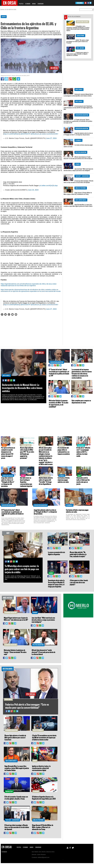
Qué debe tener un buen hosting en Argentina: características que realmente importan (26, 482)
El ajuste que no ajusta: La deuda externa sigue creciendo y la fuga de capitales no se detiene (77, 54)
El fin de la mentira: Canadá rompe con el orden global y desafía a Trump (16, 798)
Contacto (4, 852)
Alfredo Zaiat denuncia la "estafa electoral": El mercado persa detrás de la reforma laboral (78, 158)
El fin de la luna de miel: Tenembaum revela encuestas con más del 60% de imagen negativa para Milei (78, 108)
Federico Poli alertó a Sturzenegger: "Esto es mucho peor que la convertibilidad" (27, 706)
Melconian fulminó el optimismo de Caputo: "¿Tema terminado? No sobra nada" (15, 652)
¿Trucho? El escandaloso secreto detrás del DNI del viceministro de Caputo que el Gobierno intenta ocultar (44, 738)
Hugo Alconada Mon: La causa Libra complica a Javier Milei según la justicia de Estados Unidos (78, 205)
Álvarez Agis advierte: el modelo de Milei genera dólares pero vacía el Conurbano (15, 738)
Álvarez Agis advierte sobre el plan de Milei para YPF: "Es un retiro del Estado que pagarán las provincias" (27, 453)
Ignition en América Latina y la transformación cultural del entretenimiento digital (41, 768)
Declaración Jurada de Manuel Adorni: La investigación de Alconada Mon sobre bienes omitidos (78, 95)
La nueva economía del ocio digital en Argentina (56, 553)
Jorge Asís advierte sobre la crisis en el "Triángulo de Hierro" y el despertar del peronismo (78, 134)
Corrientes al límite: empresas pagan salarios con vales (78, 146)
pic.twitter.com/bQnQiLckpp (48, 186)
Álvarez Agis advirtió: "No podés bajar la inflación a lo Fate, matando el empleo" (78, 554)
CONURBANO (40, 4)
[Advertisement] (30, 332)
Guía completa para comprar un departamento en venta (81, 402)
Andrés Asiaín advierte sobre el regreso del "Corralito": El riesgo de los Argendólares (46, 481)
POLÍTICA (21, 4)
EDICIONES (80, 3)
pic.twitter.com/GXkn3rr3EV (49, 134)
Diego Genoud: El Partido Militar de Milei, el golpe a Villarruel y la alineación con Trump (78, 193)
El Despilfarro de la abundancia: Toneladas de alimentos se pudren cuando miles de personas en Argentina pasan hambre (78, 28)
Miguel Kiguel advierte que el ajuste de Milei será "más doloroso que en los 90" (16, 619)
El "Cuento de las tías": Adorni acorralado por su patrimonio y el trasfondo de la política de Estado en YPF (78, 121)
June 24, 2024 (33, 190)
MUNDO (34, 4)
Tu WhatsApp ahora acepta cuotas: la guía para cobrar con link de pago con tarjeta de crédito (22, 569)
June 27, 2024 (51, 138)
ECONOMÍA (28, 4)
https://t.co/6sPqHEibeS (12, 134)
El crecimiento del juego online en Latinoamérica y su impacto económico (64, 451)
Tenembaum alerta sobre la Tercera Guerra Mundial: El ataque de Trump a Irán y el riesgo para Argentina (56, 583)
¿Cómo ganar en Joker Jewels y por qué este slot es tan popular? (79, 582)
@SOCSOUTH (26, 134)
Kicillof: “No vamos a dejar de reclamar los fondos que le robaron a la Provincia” (78, 41)
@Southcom (35, 134)
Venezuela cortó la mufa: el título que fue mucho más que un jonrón (83, 481)
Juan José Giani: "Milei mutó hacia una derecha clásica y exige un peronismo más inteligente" (78, 170)
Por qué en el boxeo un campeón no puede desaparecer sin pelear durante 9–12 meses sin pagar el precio (8, 453)
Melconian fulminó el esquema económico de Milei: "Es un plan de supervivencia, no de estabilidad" (59, 404)
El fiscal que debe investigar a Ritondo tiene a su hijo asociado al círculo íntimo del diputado (78, 182)
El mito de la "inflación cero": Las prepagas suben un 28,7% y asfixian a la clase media (83, 452)
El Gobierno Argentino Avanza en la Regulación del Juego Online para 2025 (44, 798)
